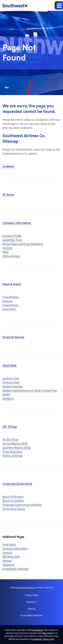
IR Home (8, 195)
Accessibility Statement (15, 569)
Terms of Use (48, 639)
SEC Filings (10, 427)
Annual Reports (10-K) (15, 444)
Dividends (8, 399)
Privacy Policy (32, 595)
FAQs (5, 252)
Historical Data (11, 382)
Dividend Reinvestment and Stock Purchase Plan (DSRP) (30, 393)
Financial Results (13, 337)
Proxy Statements (12, 452)
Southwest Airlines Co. (26, 588)
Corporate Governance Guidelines (22, 505)
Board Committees (13, 501)
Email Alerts (9, 309)
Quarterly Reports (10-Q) (17, 448)
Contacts (7, 248)
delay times (47, 633)
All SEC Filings (10, 440)
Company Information (17, 223)
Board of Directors (13, 497)
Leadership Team (12, 240)
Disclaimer (8, 565)
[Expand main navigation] (59, 5)
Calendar (8, 301)
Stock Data (9, 366)
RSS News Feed (11, 557)
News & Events (12, 284)
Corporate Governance (17, 484)
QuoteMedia (37, 630)
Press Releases (11, 297)
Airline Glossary (11, 256)
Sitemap (7, 561)
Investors (8, 166)
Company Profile (12, 236)
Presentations (10, 305)
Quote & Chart (11, 378)
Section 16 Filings (12, 456)
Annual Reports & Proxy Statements (23, 244)
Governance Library (14, 509)
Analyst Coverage (12, 386)
